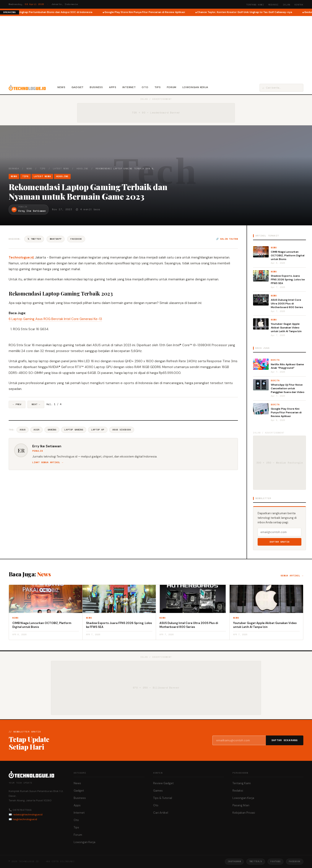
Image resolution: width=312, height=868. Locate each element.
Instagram (234, 861)
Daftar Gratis (280, 542)
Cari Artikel (161, 813)
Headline (82, 169)
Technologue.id (21, 257)
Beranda (14, 169)
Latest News (61, 169)
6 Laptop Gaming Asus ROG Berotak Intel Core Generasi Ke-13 (55, 319)
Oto (145, 87)
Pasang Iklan (241, 805)
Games (158, 791)
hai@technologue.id (25, 819)
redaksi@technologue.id (28, 815)
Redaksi (273, 5)
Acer (36, 430)
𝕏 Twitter (34, 239)
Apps (113, 87)
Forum (172, 87)
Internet (129, 87)
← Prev (17, 404)
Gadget (78, 87)
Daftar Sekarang (285, 740)
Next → (36, 404)
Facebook (76, 239)
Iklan (286, 5)
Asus (23, 430)
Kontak (299, 5)
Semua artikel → (292, 576)
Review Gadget (163, 783)
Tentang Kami (255, 5)
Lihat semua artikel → (48, 462)
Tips (158, 87)
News (61, 87)
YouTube (275, 861)
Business (96, 87)
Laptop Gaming (74, 430)
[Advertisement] (156, 48)
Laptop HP (98, 430)
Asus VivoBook (122, 430)
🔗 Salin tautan (227, 239)
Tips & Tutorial (163, 798)
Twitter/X (256, 861)
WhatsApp (56, 239)
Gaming (52, 430)
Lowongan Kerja (195, 87)
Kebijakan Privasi (244, 813)
